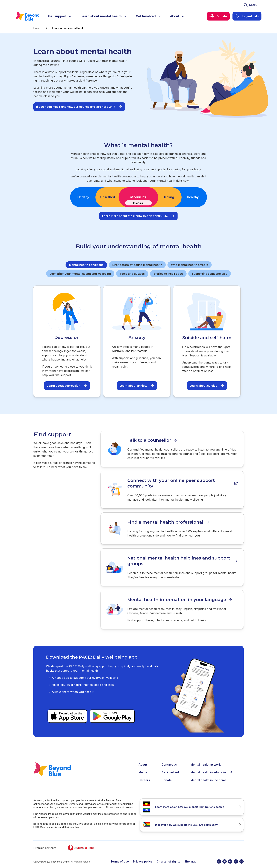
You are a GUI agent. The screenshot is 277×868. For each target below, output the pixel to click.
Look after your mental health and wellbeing (80, 274)
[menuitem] (60, 16)
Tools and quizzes (132, 274)
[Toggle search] (251, 5)
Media (143, 768)
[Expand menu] (70, 16)
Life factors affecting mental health (137, 265)
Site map (190, 857)
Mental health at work (206, 760)
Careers (144, 776)
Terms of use (120, 857)
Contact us (169, 760)
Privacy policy (143, 857)
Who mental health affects (190, 265)
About (143, 760)
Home (37, 28)
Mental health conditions (86, 265)
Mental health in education (211, 768)
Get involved (170, 768)
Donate (167, 776)
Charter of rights (168, 857)
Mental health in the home (208, 776)
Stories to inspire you (168, 274)
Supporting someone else (210, 274)
